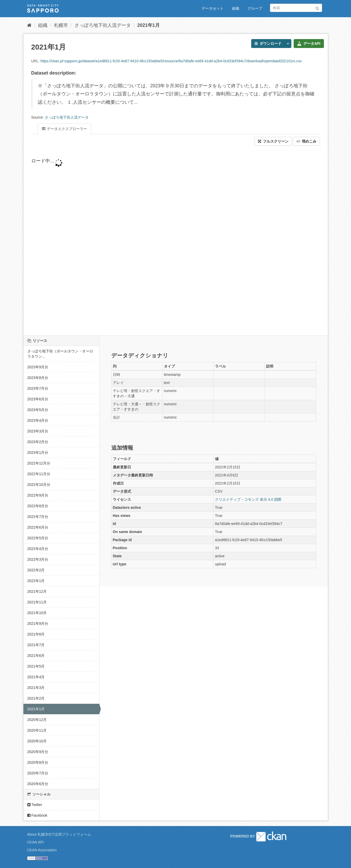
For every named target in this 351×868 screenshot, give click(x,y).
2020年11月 (37, 730)
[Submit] (317, 7)
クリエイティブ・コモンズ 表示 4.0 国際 (248, 499)
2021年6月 (36, 656)
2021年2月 (36, 698)
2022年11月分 (39, 474)
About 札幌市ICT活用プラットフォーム (59, 834)
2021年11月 (37, 602)
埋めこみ (306, 141)
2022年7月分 (38, 517)
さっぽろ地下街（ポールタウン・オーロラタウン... (60, 354)
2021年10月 (37, 613)
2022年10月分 (39, 485)
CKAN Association (42, 850)
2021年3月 (36, 688)
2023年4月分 (38, 420)
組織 (236, 8)
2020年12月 (37, 720)
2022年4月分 (38, 549)
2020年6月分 (38, 784)
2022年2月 (36, 570)
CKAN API (36, 842)
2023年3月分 (38, 431)
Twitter (35, 805)
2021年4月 (36, 677)
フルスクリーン (273, 141)
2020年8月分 (38, 762)
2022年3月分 (38, 559)
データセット (213, 8)
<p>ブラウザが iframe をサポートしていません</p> (156, 241)
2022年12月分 (39, 463)
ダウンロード (268, 44)
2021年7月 (36, 645)
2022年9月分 (38, 495)
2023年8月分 (38, 378)
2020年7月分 (38, 773)
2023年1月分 (38, 453)
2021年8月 (36, 634)
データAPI (309, 44)
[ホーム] (29, 25)
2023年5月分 (38, 410)
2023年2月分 (38, 442)
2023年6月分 (38, 399)
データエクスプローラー (65, 129)
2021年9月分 (38, 624)
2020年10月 (37, 741)
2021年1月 (149, 25)
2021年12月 (37, 591)
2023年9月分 (38, 367)
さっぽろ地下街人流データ (103, 25)
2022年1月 (36, 581)
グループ (255, 8)
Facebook (37, 815)
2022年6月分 (38, 527)
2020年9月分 (38, 752)
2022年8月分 (38, 506)
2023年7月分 (38, 388)
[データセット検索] (296, 8)
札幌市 (61, 25)
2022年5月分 (38, 538)
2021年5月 (36, 666)
